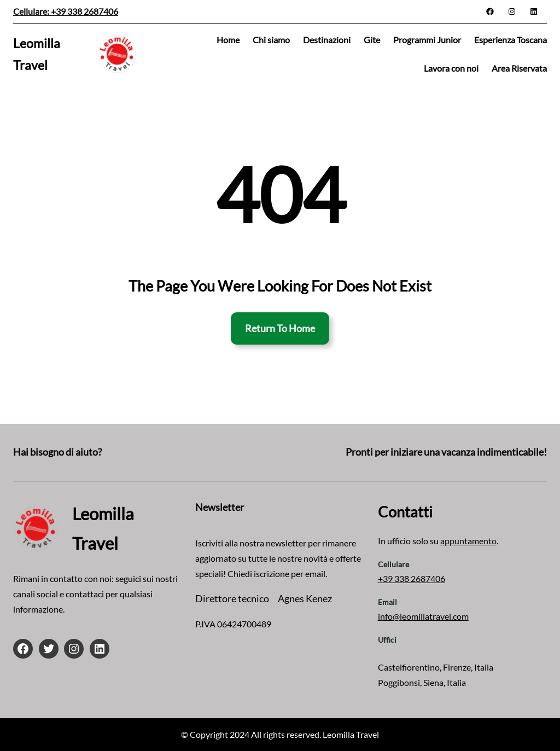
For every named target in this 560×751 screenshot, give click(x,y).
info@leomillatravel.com (423, 616)
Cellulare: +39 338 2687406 (66, 11)
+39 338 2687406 (412, 578)
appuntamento (468, 541)
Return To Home (280, 328)
